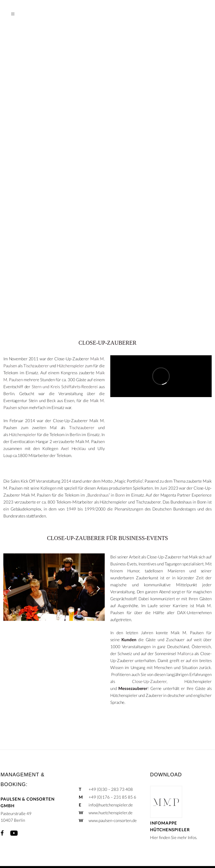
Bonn (120, 495)
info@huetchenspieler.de (111, 805)
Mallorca (185, 653)
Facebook (2, 833)
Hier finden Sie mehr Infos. (174, 837)
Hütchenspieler (70, 366)
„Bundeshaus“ (98, 495)
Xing (27, 833)
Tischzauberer (36, 366)
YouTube (14, 833)
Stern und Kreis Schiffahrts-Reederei (65, 386)
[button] (10, 588)
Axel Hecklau (73, 448)
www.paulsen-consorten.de (113, 820)
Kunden (129, 640)
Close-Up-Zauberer (149, 681)
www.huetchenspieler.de (111, 813)
